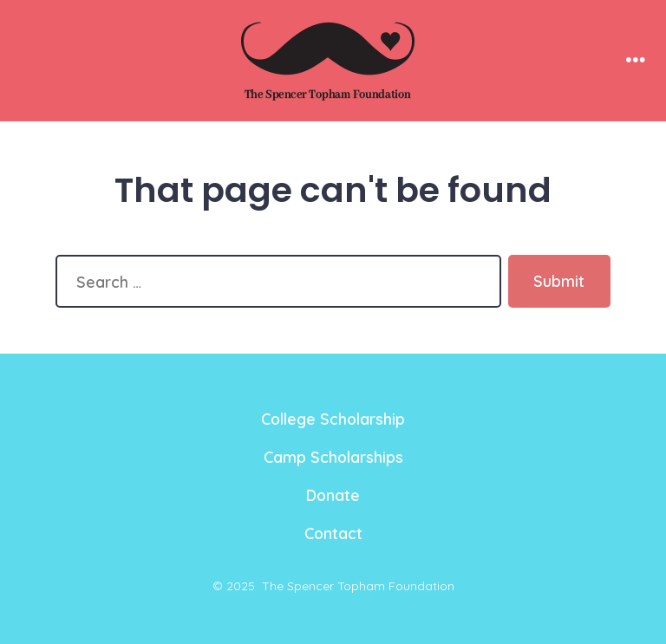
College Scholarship (333, 419)
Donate (333, 495)
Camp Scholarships (333, 457)
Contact (333, 533)
